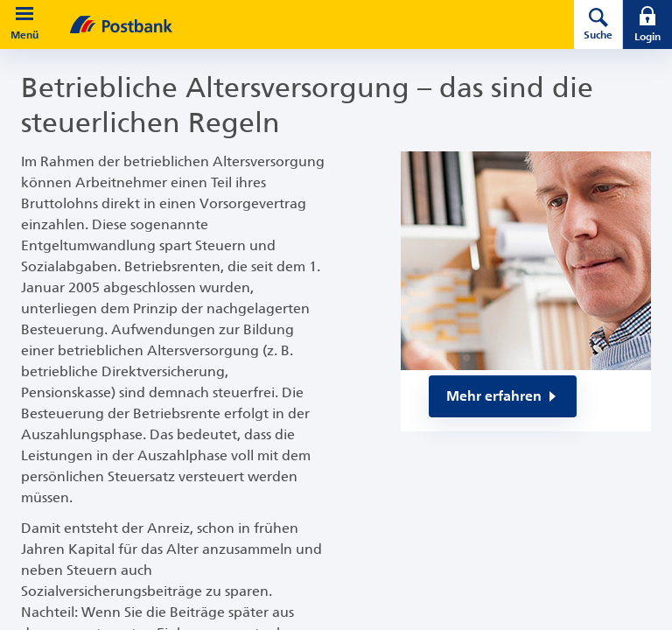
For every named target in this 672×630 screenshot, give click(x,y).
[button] (24, 14)
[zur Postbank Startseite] (297, 24)
